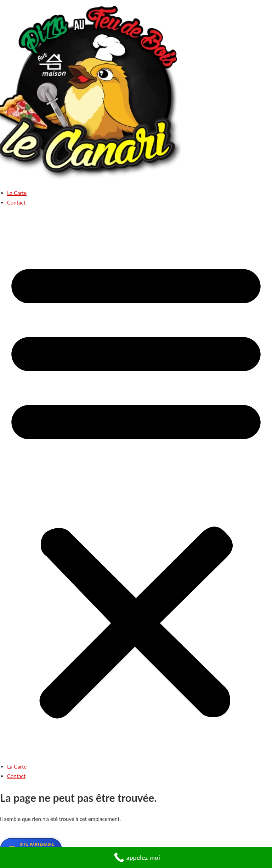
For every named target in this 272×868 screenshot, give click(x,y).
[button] (136, 487)
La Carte (17, 193)
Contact (16, 202)
